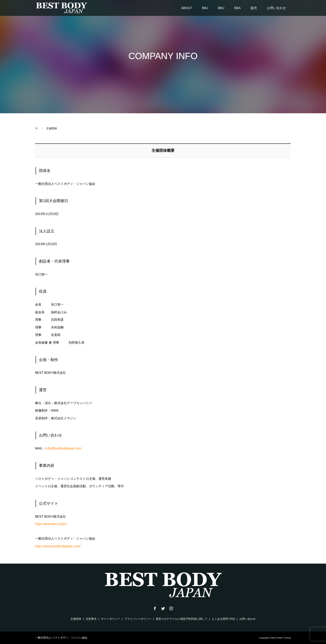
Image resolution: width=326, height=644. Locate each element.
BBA (237, 8)
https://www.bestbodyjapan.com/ (58, 546)
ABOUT (187, 8)
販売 (254, 8)
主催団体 (76, 619)
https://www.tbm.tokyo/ (51, 524)
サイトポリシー (110, 619)
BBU (221, 8)
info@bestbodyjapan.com (64, 448)
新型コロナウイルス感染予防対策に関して (182, 619)
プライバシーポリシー (138, 619)
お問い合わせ (276, 8)
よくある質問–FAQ (223, 619)
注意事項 (91, 619)
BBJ (205, 8)
